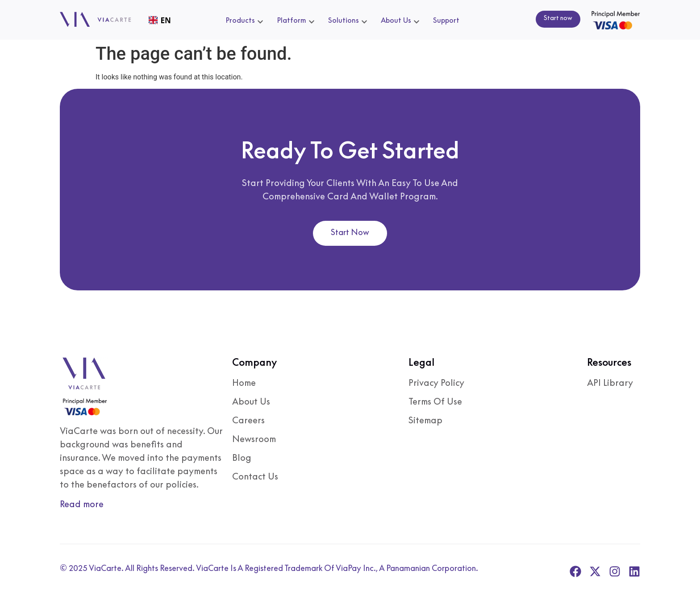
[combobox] (160, 21)
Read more (82, 504)
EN (160, 20)
